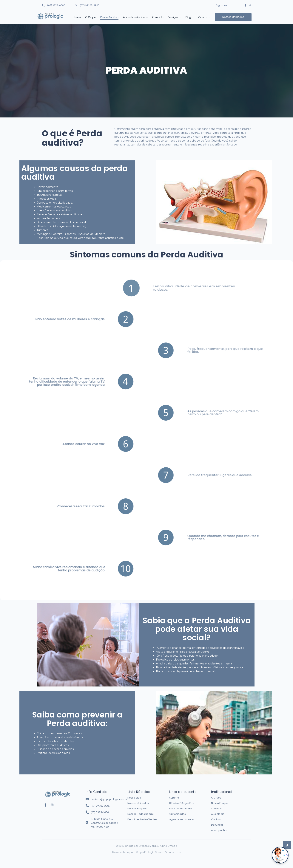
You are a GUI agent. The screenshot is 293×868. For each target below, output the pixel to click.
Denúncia (217, 825)
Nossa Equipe (219, 803)
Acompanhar (219, 830)
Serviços (216, 809)
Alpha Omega (169, 846)
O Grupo (216, 798)
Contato (216, 819)
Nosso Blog (134, 798)
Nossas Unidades (138, 803)
